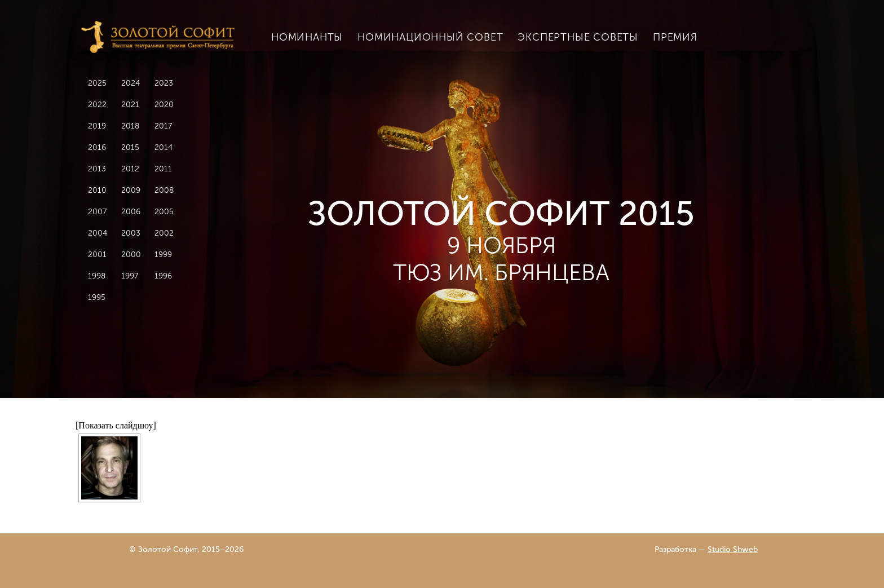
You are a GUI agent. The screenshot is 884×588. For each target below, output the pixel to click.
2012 (130, 169)
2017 (163, 126)
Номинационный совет (430, 37)
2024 (131, 83)
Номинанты (307, 37)
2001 (97, 255)
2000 (131, 255)
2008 (164, 190)
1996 (163, 276)
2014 (163, 147)
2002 (164, 233)
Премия (675, 37)
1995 (97, 297)
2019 (97, 126)
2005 (164, 212)
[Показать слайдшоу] (116, 425)
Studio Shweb (733, 549)
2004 (98, 233)
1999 (163, 255)
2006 (131, 212)
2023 (164, 83)
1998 (97, 276)
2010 (97, 190)
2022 (97, 105)
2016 (97, 147)
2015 (130, 147)
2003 (131, 233)
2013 (97, 169)
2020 (164, 105)
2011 (163, 169)
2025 (97, 83)
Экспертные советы (578, 37)
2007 (97, 212)
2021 (130, 105)
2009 (131, 190)
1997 (130, 276)
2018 (130, 126)
